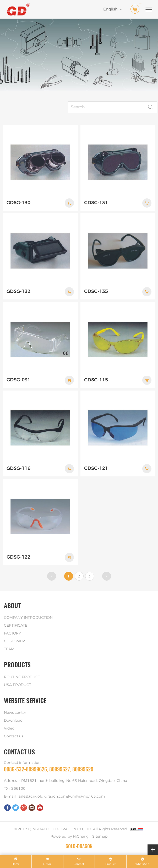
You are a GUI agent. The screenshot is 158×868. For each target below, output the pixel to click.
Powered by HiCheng (70, 837)
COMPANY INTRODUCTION (28, 618)
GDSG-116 (18, 469)
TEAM (9, 649)
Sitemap (100, 837)
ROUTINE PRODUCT (22, 677)
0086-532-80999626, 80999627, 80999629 (49, 769)
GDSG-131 (96, 203)
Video (9, 728)
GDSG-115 (96, 380)
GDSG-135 (96, 292)
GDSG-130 (18, 203)
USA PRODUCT (18, 685)
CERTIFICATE (16, 626)
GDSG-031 (18, 380)
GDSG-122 (18, 557)
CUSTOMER (14, 641)
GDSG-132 (18, 292)
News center (15, 713)
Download (13, 721)
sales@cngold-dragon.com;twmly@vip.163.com (62, 797)
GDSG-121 (96, 469)
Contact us (13, 736)
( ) (136, 8)
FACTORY (12, 633)
